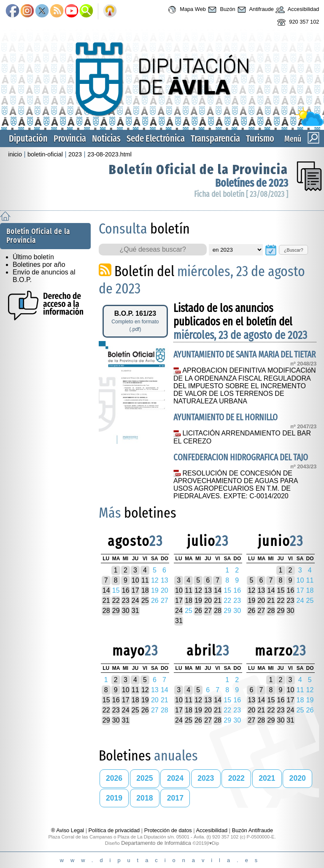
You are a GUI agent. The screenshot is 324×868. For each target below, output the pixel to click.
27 (208, 611)
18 (145, 590)
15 (281, 590)
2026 (114, 778)
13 (208, 590)
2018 (144, 798)
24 (135, 601)
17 (135, 590)
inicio (15, 154)
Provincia (70, 138)
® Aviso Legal (68, 830)
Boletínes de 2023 (252, 183)
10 (135, 580)
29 (116, 611)
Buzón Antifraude (252, 830)
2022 (236, 778)
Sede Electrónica (156, 138)
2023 (75, 154)
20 (208, 601)
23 (126, 601)
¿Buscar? (294, 250)
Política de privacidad (114, 830)
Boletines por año (39, 265)
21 (106, 601)
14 (106, 590)
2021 (267, 778)
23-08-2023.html (109, 154)
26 (198, 611)
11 (145, 580)
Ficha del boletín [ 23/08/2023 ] (241, 194)
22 (116, 601)
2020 (298, 778)
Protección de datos (168, 830)
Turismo (260, 138)
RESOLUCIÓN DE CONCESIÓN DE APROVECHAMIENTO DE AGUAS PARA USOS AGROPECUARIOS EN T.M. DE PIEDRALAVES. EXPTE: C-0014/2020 (236, 485)
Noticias (106, 138)
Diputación (28, 138)
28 (106, 611)
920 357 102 (297, 22)
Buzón (221, 10)
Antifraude (255, 10)
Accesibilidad (297, 10)
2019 (114, 798)
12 (198, 590)
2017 (175, 798)
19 (198, 601)
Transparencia (215, 138)
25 (145, 601)
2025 (144, 778)
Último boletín (33, 257)
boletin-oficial (45, 154)
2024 (175, 778)
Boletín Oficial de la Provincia (198, 169)
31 (135, 611)
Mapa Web (186, 10)
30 (126, 611)
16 (126, 590)
